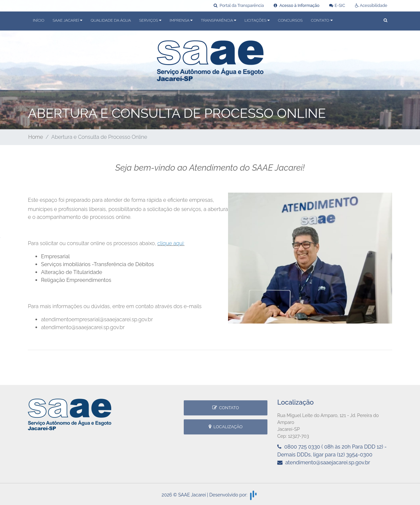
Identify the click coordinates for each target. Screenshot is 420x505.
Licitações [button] (257, 20)
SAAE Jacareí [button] (67, 20)
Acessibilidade (371, 5)
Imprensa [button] (181, 20)
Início (39, 20)
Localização (226, 427)
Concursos (290, 20)
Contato (226, 408)
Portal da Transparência (239, 5)
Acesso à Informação (296, 5)
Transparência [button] (219, 20)
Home (36, 137)
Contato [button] (322, 20)
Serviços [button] (150, 20)
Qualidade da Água (111, 20)
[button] (385, 21)
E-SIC (337, 5)
